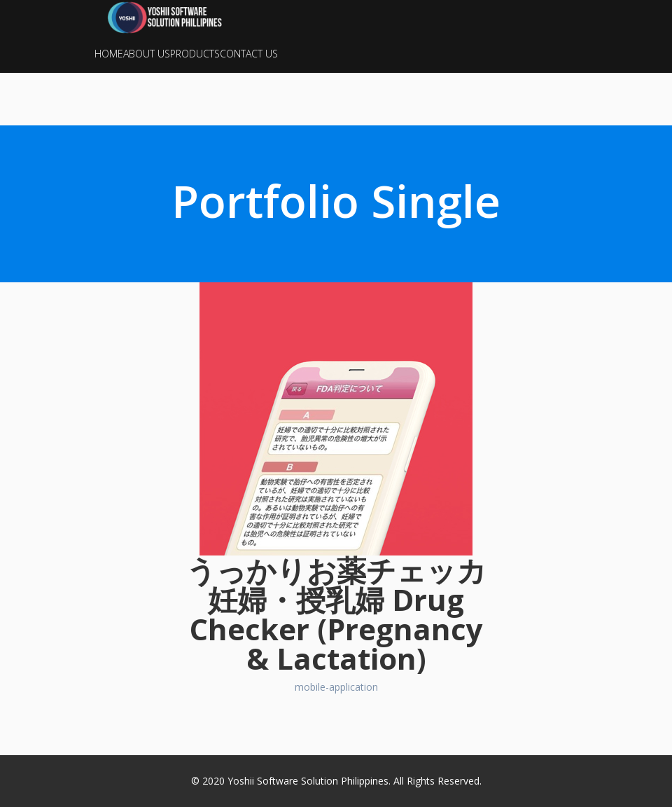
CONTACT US (249, 54)
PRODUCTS (195, 54)
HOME (109, 54)
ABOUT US (147, 54)
